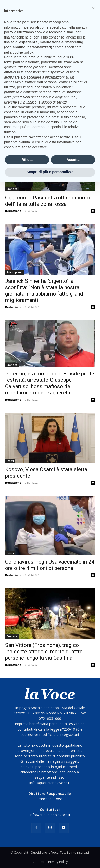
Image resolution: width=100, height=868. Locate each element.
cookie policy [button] (23, 52)
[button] (93, 8)
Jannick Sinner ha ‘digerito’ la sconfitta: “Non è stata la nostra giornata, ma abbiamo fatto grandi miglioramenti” (45, 291)
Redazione (13, 211)
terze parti (12, 62)
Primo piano (15, 272)
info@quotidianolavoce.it (50, 815)
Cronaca (12, 189)
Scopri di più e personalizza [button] (50, 172)
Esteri (10, 461)
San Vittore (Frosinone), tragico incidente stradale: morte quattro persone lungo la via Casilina (44, 652)
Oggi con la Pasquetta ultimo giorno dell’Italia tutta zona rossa (47, 201)
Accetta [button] (73, 160)
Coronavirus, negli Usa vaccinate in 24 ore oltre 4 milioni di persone (50, 565)
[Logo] (50, 694)
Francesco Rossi (50, 799)
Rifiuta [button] (27, 160)
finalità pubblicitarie (57, 87)
